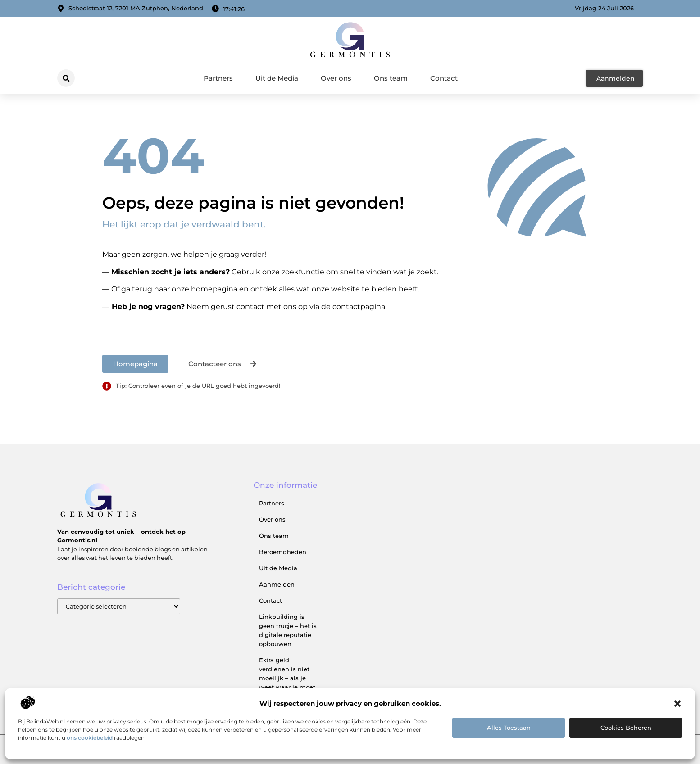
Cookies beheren (626, 728)
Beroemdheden (283, 552)
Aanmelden (277, 584)
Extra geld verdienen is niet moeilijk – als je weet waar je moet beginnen (287, 678)
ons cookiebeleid (90, 738)
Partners (218, 78)
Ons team (391, 78)
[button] (677, 704)
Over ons (336, 78)
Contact (444, 78)
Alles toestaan (509, 728)
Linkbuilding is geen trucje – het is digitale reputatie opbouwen (288, 630)
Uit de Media (277, 78)
